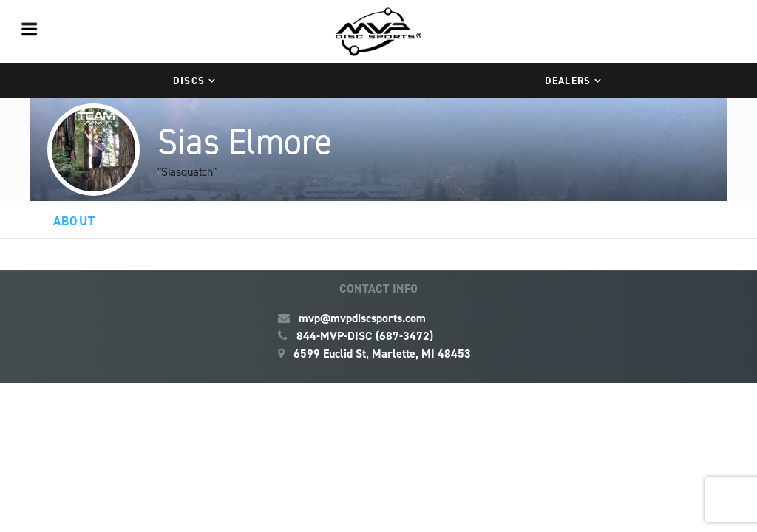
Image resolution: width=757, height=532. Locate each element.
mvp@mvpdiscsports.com (362, 318)
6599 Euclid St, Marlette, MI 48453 (382, 354)
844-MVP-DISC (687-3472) (365, 336)
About (74, 221)
